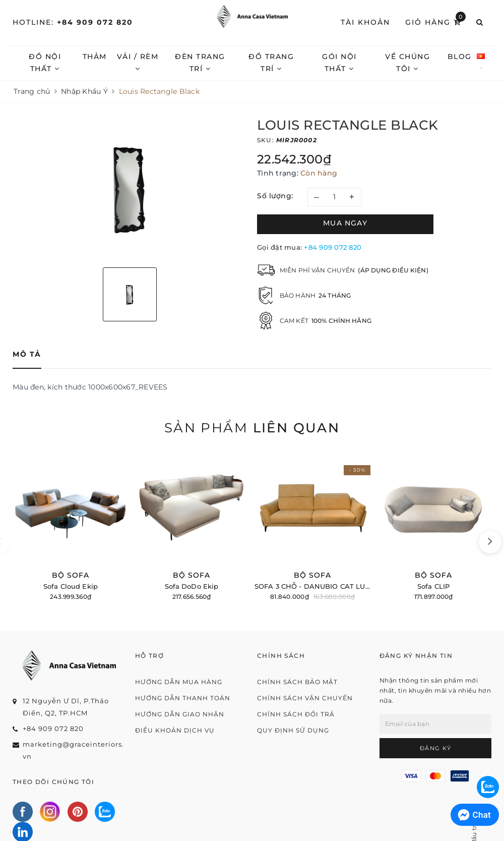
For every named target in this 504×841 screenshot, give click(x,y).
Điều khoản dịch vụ (175, 730)
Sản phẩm (252, 428)
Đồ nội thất (47, 62)
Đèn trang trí (206, 63)
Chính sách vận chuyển (305, 698)
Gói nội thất (351, 62)
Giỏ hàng (435, 22)
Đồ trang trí (280, 62)
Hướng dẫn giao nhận (180, 714)
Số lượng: (275, 196)
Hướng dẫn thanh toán (183, 698)
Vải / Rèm (141, 62)
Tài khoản (365, 22)
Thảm (97, 57)
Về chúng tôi (421, 62)
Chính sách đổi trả (296, 714)
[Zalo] (105, 812)
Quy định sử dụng (293, 730)
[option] (130, 189)
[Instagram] (50, 812)
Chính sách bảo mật (297, 682)
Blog (474, 57)
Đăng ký (436, 748)
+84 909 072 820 (95, 22)
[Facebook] (23, 812)
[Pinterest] (78, 812)
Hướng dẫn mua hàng (179, 682)
